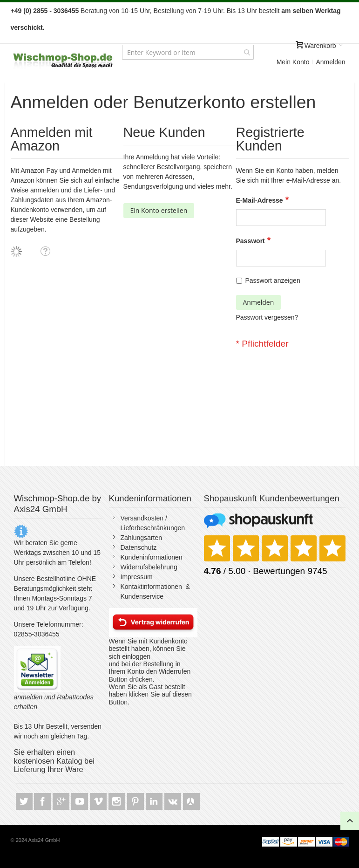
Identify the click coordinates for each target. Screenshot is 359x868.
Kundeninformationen (152, 557)
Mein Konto (293, 62)
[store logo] (63, 61)
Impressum (137, 577)
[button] (45, 251)
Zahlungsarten (142, 538)
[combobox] (188, 52)
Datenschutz (139, 547)
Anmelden (330, 62)
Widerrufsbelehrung (149, 567)
